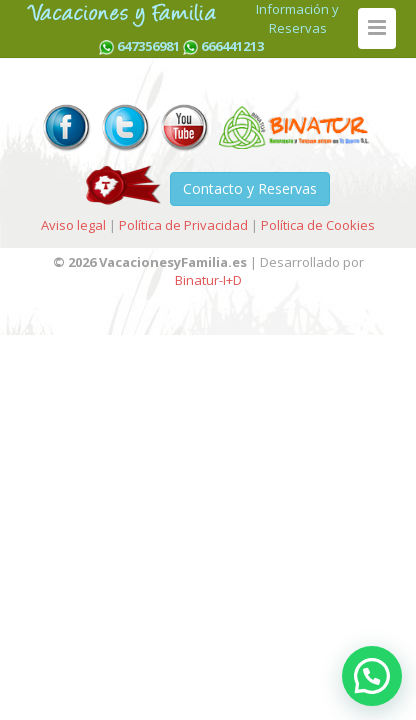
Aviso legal (73, 225)
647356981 (148, 46)
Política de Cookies (318, 225)
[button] (372, 676)
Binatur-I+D (208, 280)
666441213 (232, 46)
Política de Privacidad (183, 225)
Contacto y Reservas (250, 188)
